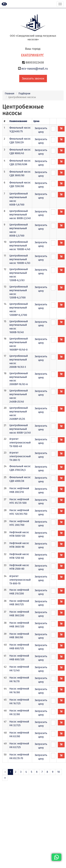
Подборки (24, 93)
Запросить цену (41, 130)
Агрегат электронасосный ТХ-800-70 (20, 580)
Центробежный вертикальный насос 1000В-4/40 (20, 246)
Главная (10, 93)
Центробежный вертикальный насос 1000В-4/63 (20, 259)
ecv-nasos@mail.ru (35, 69)
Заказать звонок (33, 79)
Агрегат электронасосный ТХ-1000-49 (20, 443)
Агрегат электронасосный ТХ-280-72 (20, 456)
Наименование (18, 121)
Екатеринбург (33, 55)
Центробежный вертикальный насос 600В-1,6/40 (20, 429)
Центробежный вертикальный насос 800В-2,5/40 (20, 215)
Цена (36, 121)
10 (59, 772)
